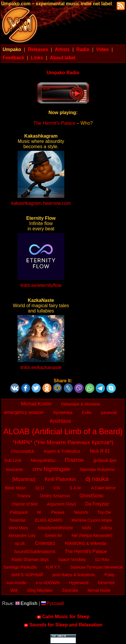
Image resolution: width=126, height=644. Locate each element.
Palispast (19, 512)
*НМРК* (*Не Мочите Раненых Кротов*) (63, 442)
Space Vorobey (72, 560)
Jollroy (106, 528)
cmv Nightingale (51, 469)
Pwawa (58, 512)
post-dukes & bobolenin (74, 575)
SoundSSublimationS (35, 551)
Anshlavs (60, 421)
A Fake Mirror (103, 488)
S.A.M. (76, 488)
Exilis (87, 413)
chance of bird (25, 504)
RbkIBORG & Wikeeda (85, 543)
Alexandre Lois (22, 535)
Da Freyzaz (97, 504)
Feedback (13, 58)
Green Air (53, 535)
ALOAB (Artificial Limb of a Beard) (63, 432)
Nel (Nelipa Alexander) (92, 535)
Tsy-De (104, 512)
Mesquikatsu (43, 460)
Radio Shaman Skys (30, 560)
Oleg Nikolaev (40, 590)
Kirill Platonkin (60, 479)
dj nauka (97, 479)
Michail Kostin (36, 404)
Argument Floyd (61, 504)
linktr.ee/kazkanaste (41, 367)
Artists (62, 49)
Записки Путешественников (96, 567)
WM (14, 590)
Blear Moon (15, 488)
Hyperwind (79, 583)
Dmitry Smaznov (55, 496)
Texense (18, 520)
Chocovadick (23, 451)
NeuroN (81, 512)
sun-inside (16, 583)
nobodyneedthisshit (55, 528)
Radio (83, 49)
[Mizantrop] (24, 479)
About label (63, 58)
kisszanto (15, 469)
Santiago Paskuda (20, 567)
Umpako (12, 49)
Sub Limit (13, 460)
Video (102, 49)
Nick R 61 (100, 451)
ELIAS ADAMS (49, 520)
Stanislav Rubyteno (97, 469)
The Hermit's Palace (54, 123)
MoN (87, 528)
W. (39, 512)
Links (37, 58)
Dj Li (40, 488)
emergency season (24, 412)
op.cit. (20, 543)
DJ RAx (102, 560)
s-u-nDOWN (48, 583)
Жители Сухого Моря (91, 520)
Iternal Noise (99, 590)
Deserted (106, 583)
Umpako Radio (63, 73)
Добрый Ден (105, 460)
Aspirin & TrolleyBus (62, 451)
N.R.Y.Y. (53, 567)
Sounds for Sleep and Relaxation (63, 625)
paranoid (109, 413)
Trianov (24, 496)
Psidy (110, 575)
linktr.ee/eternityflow (41, 285)
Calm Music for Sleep (63, 617)
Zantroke (70, 590)
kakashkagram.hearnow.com (41, 203)
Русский (52, 603)
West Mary (19, 528)
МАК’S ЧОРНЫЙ (27, 575)
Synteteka (63, 412)
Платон (74, 460)
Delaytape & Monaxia (81, 404)
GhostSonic (92, 496)
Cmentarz (45, 543)
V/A (57, 488)
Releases (38, 49)
